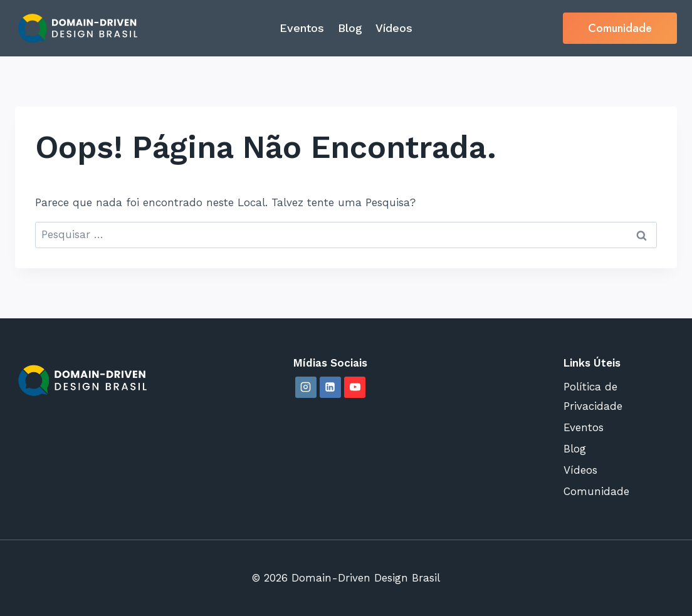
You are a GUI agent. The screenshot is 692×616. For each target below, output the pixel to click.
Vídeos (394, 28)
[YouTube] (355, 387)
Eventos (302, 28)
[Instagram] (306, 387)
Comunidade (620, 28)
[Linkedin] (330, 387)
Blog (350, 28)
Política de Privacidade (593, 396)
